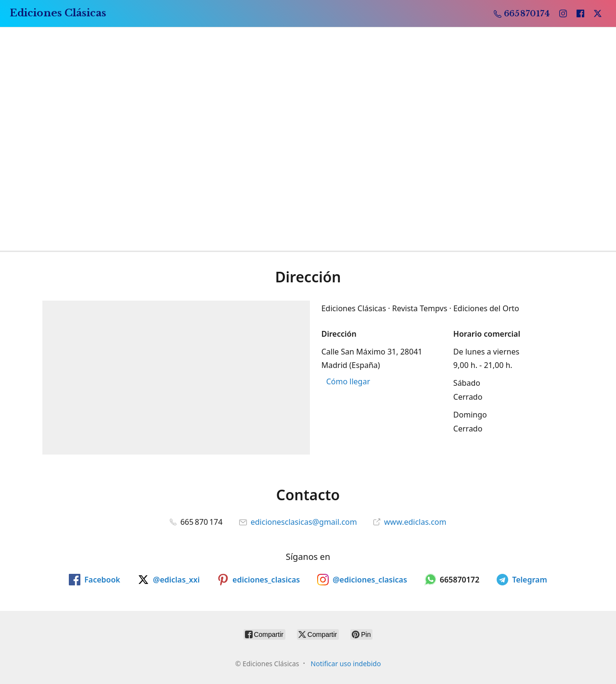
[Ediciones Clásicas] (58, 13)
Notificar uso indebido (346, 664)
